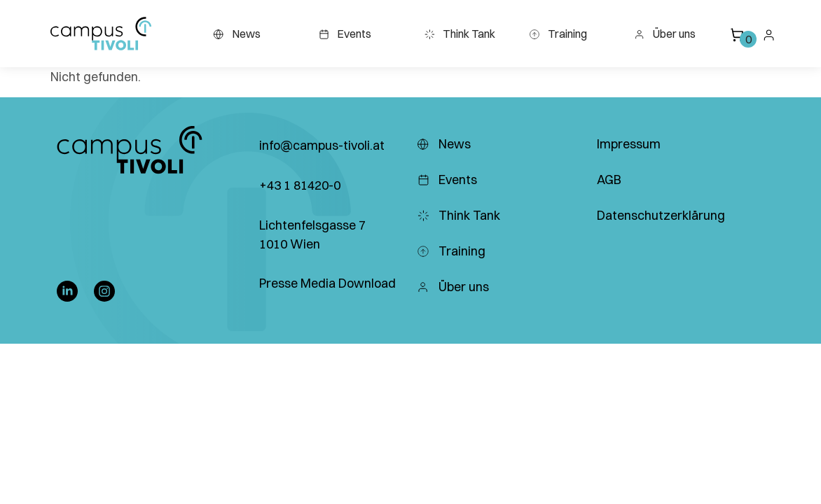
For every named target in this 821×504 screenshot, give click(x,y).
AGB (609, 180)
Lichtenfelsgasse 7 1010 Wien (312, 234)
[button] (101, 34)
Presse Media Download (327, 283)
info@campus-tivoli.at (322, 145)
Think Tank (460, 34)
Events (345, 34)
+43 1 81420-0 (300, 185)
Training (558, 34)
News (237, 34)
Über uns (665, 34)
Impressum (629, 144)
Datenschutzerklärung (661, 215)
